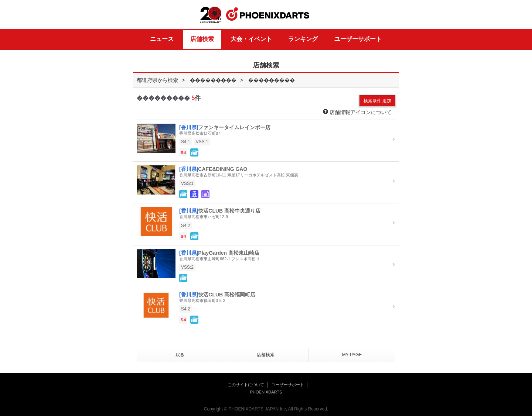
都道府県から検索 (157, 80)
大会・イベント (251, 39)
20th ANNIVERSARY (211, 15)
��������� (213, 80)
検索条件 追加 (377, 101)
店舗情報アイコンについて (357, 112)
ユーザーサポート (358, 39)
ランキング (303, 39)
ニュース (162, 39)
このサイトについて (246, 385)
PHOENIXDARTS (268, 14)
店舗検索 (202, 39)
